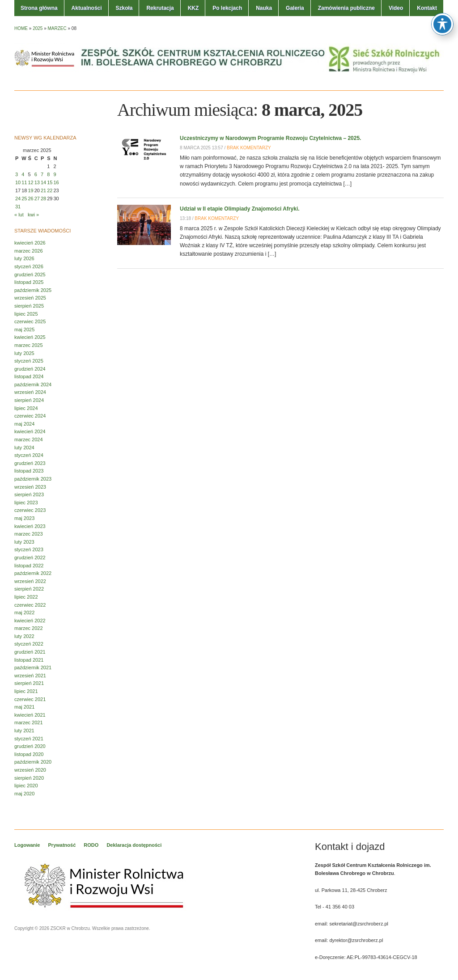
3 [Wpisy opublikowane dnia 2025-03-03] (17, 174)
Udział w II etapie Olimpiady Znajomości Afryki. (240, 209)
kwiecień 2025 (30, 337)
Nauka (264, 8)
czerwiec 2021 (30, 699)
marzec (57, 28)
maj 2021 (24, 707)
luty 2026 (24, 258)
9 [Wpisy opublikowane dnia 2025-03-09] (55, 174)
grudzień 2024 (30, 369)
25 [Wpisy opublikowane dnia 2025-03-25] (24, 199)
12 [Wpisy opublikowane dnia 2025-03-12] (31, 182)
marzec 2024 (29, 439)
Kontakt (427, 8)
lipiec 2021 (26, 691)
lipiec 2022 (26, 597)
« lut (19, 215)
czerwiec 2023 (30, 510)
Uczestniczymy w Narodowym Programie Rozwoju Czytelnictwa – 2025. (270, 138)
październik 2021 (33, 667)
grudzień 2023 (30, 463)
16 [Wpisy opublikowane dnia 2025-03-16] (56, 182)
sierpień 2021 (29, 683)
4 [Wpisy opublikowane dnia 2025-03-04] (23, 174)
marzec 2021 (29, 722)
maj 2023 (24, 518)
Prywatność (62, 845)
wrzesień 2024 (30, 392)
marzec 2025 (29, 345)
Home (21, 28)
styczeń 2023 (29, 549)
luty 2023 (24, 542)
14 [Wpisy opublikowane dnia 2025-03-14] (43, 182)
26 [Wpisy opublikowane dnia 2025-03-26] (31, 199)
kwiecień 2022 (30, 621)
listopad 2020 (29, 754)
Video (396, 8)
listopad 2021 (29, 660)
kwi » (33, 215)
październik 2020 (33, 762)
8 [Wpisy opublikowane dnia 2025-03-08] (48, 174)
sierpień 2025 (29, 306)
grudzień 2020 (30, 746)
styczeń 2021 (29, 739)
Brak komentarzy (249, 148)
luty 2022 (24, 636)
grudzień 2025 (30, 275)
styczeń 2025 (29, 361)
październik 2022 (33, 573)
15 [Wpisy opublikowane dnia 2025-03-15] (50, 182)
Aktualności (87, 8)
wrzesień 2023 (30, 487)
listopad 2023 (29, 471)
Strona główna (39, 8)
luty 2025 (24, 353)
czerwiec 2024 (30, 416)
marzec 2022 (29, 628)
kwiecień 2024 (30, 431)
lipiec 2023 (26, 503)
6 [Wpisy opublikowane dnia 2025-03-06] (36, 174)
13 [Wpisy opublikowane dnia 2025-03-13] (37, 182)
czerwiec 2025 (30, 321)
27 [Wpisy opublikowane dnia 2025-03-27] (37, 199)
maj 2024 (24, 424)
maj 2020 (24, 794)
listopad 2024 (29, 376)
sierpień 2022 (29, 589)
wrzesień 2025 (30, 298)
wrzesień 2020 (30, 770)
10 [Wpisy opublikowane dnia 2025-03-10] (18, 182)
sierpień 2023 (29, 494)
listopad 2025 (29, 282)
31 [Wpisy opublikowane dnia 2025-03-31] (18, 207)
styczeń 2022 (29, 644)
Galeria (295, 8)
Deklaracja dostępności (134, 845)
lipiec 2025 (26, 314)
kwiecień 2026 (30, 243)
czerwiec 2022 (30, 605)
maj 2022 (24, 612)
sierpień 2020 (29, 778)
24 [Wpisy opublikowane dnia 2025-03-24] (18, 199)
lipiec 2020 (26, 786)
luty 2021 (24, 731)
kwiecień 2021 (30, 715)
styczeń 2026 (29, 266)
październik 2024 (33, 384)
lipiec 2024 (26, 408)
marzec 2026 (29, 251)
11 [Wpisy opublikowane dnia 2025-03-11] (24, 182)
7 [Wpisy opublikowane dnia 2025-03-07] (42, 174)
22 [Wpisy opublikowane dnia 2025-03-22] (50, 190)
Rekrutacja (160, 8)
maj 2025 (24, 329)
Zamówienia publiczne (346, 8)
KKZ (193, 8)
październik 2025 (33, 290)
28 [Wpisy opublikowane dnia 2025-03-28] (43, 199)
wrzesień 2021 (30, 676)
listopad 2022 (29, 566)
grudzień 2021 (30, 652)
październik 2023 (33, 479)
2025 (38, 28)
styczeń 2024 (29, 455)
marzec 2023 (29, 534)
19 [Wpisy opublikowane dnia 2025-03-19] (31, 190)
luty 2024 (24, 448)
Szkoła (124, 8)
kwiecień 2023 (30, 526)
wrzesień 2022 (30, 581)
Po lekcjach (227, 8)
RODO (91, 845)
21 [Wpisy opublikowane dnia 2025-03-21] (43, 190)
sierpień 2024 (29, 400)
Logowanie (27, 845)
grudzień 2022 (30, 558)
